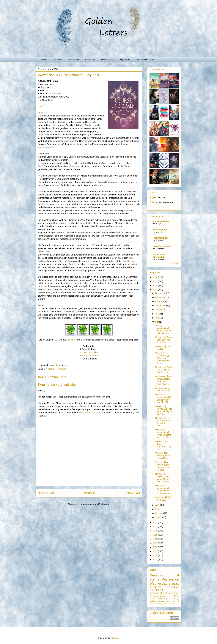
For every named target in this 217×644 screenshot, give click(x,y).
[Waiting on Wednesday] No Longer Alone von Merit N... (163, 398)
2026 (155, 277)
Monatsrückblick (159, 593)
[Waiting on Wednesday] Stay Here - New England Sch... (162, 358)
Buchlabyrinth (160, 230)
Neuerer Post (46, 493)
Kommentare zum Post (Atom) (95, 504)
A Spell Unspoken (89, 352)
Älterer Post (133, 493)
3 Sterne (156, 587)
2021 (155, 527)
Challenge (175, 599)
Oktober (159, 301)
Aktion (152, 601)
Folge (152, 202)
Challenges (90, 60)
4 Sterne (50, 369)
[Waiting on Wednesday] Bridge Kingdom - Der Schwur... (163, 329)
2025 (155, 281)
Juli (157, 314)
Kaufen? (42, 106)
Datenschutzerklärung (145, 60)
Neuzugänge (172, 587)
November (160, 297)
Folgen (153, 197)
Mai (157, 322)
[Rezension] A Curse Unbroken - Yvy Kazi (163, 445)
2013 (155, 559)
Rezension (61, 369)
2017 (155, 543)
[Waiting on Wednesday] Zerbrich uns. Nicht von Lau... (163, 489)
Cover (166, 604)
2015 (155, 551)
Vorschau (174, 593)
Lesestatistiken (108, 60)
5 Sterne (174, 584)
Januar (159, 517)
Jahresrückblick (162, 599)
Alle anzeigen (174, 264)
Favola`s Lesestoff (162, 246)
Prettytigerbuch (160, 238)
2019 (155, 535)
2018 (155, 539)
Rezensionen (74, 60)
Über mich (57, 60)
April (158, 505)
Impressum (125, 60)
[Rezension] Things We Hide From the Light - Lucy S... (163, 410)
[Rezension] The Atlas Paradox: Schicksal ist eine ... (163, 422)
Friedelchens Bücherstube (159, 256)
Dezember (160, 293)
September (161, 305)
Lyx (53, 148)
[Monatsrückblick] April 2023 (163, 499)
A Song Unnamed (89, 355)
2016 (155, 547)
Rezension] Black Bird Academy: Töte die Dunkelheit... (163, 380)
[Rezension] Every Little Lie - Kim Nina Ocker (163, 340)
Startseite (43, 60)
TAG (152, 598)
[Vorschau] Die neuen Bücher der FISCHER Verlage (162, 466)
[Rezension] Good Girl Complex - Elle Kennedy (163, 370)
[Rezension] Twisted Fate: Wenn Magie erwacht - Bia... (163, 478)
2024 (155, 285)
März (158, 509)
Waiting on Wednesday (164, 581)
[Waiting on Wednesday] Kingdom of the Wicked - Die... (163, 433)
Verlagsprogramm (158, 596)
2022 (155, 523)
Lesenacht (161, 601)
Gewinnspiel (172, 601)
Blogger (114, 638)
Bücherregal (159, 604)
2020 (155, 531)
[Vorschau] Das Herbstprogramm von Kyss (163, 456)
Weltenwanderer (161, 221)
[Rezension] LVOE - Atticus (163, 348)
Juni (157, 318)
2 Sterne (174, 596)
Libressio (172, 604)
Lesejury (71, 340)
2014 (155, 555)
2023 (155, 289)
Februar (159, 513)
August (159, 310)
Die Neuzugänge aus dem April (163, 389)
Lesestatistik (156, 590)
